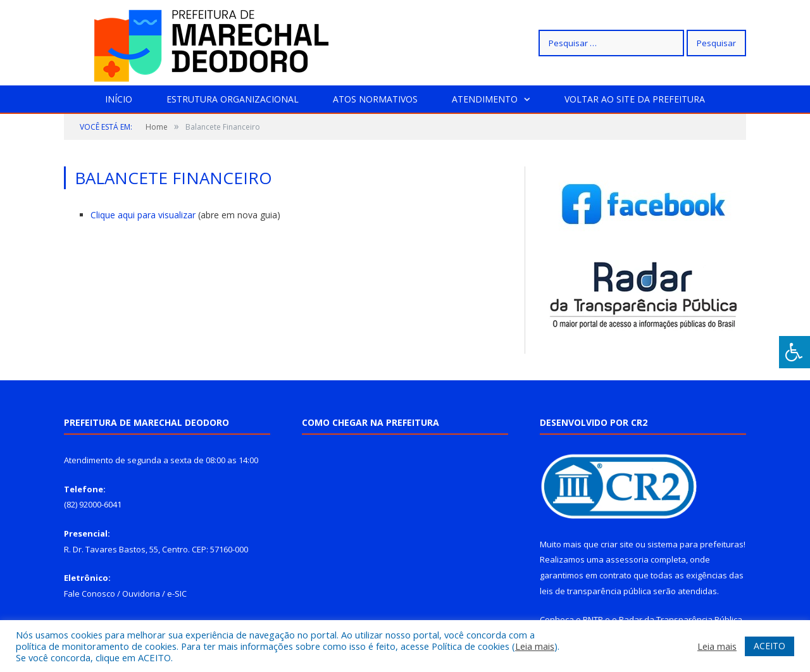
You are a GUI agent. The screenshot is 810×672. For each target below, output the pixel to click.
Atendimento (485, 99)
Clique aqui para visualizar (144, 215)
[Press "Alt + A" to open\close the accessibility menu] (794, 352)
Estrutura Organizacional (233, 99)
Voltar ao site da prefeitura (635, 99)
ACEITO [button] (769, 646)
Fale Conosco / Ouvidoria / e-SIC (125, 594)
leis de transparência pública (595, 591)
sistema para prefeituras (695, 544)
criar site (617, 544)
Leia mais (535, 646)
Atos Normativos (375, 99)
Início (119, 99)
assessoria (627, 559)
